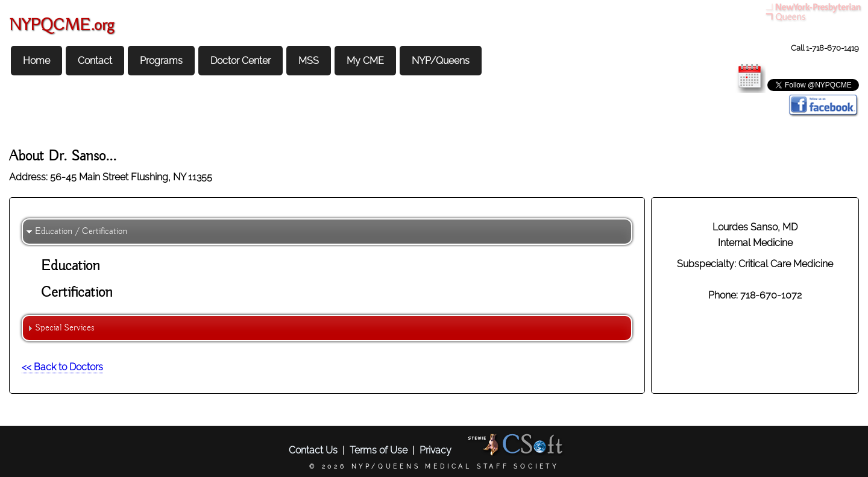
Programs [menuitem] (161, 61)
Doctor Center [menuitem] (241, 61)
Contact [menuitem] (95, 61)
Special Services (65, 328)
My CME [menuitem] (365, 61)
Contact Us (313, 450)
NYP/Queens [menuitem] (441, 61)
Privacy (436, 450)
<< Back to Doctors (62, 367)
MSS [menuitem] (309, 61)
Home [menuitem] (36, 61)
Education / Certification (81, 232)
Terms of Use (379, 450)
